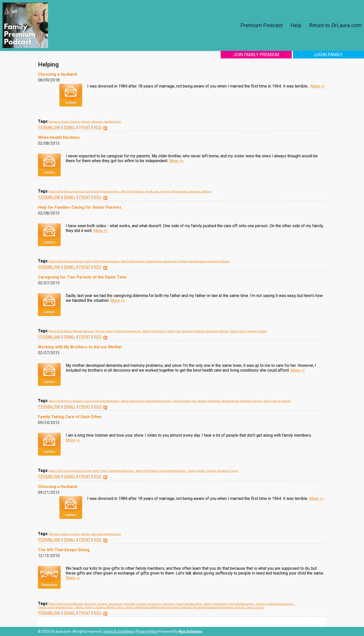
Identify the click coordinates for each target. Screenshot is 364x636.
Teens (250, 608)
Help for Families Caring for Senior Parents (80, 207)
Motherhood (142, 608)
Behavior (54, 122)
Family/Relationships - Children (247, 604)
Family (88, 192)
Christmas (169, 604)
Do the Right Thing (96, 471)
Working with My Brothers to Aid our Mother (80, 347)
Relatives (195, 192)
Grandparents (153, 261)
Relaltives (199, 331)
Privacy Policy (147, 631)
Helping (85, 122)
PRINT (85, 127)
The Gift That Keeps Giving (64, 550)
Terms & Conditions (118, 631)
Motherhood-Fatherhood (165, 608)
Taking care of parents (243, 331)
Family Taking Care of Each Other (70, 417)
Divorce (75, 122)
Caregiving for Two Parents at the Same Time (82, 277)
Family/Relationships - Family (163, 401)
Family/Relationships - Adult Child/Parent (118, 192)
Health (201, 471)
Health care (152, 192)
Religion (240, 608)
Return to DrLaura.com (335, 25)
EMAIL (70, 127)
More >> (318, 86)
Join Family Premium (262, 55)
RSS (98, 127)
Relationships (112, 122)
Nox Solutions (190, 631)
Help (296, 25)
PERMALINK (49, 127)
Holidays (100, 608)
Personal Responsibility (207, 608)
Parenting (186, 608)
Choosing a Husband (57, 74)
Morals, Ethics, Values (120, 608)
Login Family (331, 55)
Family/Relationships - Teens (65, 608)
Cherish (100, 331)
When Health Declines (59, 137)
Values (263, 331)
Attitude (77, 331)
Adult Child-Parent (60, 192)
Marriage (97, 122)
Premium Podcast (262, 25)
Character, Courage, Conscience (103, 604)
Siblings (207, 192)
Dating (65, 122)
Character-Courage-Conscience (142, 604)
